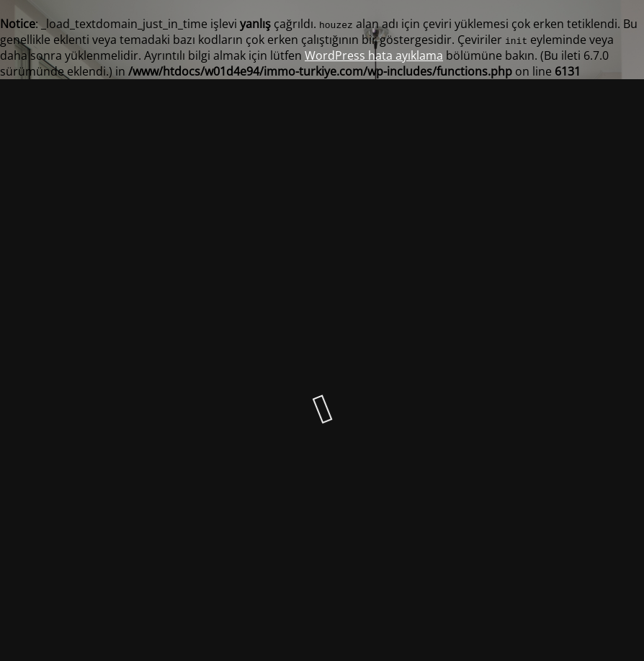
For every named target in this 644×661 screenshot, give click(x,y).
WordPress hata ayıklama (374, 55)
